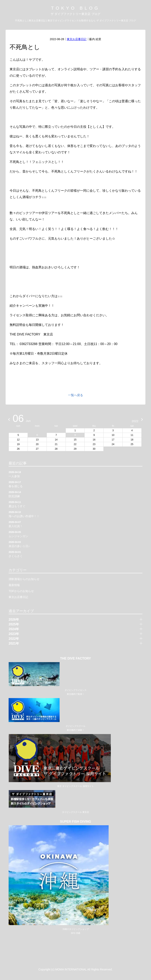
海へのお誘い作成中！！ (75, 514)
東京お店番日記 (77, 39)
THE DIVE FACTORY (76, 659)
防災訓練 (75, 494)
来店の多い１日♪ (75, 544)
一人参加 (75, 474)
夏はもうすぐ (75, 504)
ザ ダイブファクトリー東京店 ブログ (75, 14)
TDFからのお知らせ (21, 591)
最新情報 (14, 585)
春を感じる (75, 484)
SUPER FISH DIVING (76, 822)
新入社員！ (75, 524)
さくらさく (75, 554)
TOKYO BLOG (76, 8)
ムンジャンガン (75, 534)
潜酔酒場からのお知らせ (24, 579)
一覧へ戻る (75, 395)
